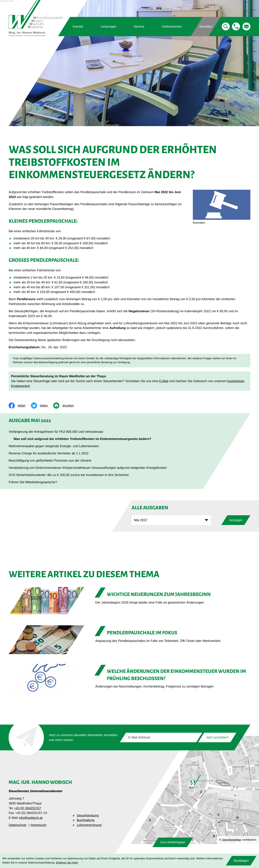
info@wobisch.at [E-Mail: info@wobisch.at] (31, 818)
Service (139, 26)
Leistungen (109, 26)
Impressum (38, 825)
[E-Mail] (161, 737)
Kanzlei (78, 26)
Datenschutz (18, 825)
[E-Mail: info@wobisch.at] (246, 26)
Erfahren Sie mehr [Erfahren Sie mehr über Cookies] (67, 863)
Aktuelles (206, 26)
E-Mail (164, 381)
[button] (236, 26)
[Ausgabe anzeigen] (236, 520)
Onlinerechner (172, 26)
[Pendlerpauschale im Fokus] (129, 640)
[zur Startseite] (36, 18)
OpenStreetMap (232, 840)
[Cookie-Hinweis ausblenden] (241, 861)
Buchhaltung (86, 820)
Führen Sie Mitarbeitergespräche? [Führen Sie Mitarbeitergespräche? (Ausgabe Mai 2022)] (33, 482)
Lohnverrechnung (89, 825)
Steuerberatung (88, 815)
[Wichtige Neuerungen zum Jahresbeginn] (129, 601)
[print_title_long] (66, 406)
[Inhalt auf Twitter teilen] (42, 406)
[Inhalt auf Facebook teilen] (20, 406)
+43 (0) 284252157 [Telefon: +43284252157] (28, 808)
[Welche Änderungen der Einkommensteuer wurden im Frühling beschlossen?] (129, 678)
